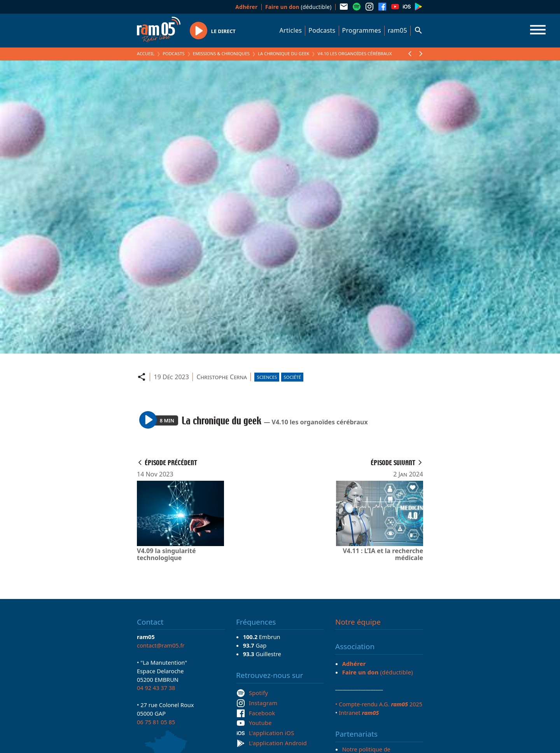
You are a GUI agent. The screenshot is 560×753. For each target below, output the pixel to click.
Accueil (146, 53)
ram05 (397, 30)
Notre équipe (358, 622)
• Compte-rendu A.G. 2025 (379, 704)
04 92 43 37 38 (156, 688)
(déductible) (298, 7)
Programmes (362, 30)
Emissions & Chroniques (221, 53)
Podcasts (322, 30)
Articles (291, 30)
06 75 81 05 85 (156, 722)
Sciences (267, 377)
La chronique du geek (283, 53)
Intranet (359, 713)
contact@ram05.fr (161, 645)
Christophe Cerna (221, 377)
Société (292, 377)
